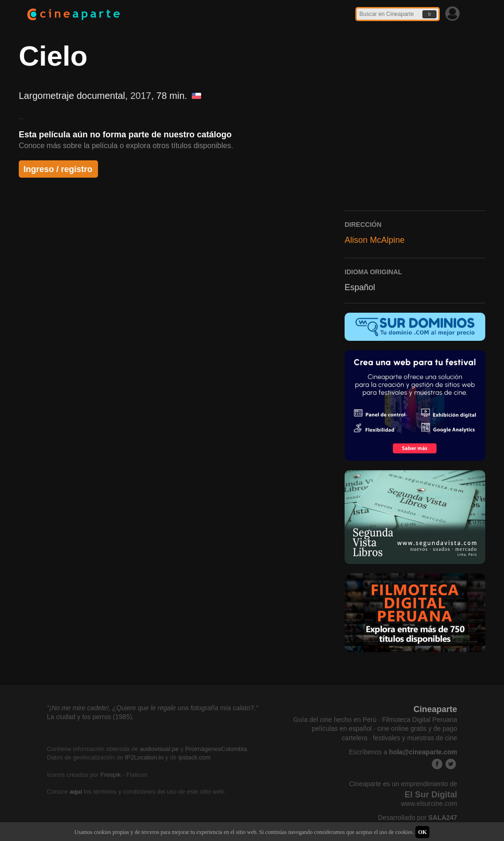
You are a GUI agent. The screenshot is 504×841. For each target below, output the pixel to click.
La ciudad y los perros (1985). (90, 717)
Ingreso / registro (58, 169)
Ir (429, 14)
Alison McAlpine (375, 240)
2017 (141, 96)
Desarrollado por (417, 818)
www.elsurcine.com (429, 803)
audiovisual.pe (159, 749)
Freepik (110, 775)
